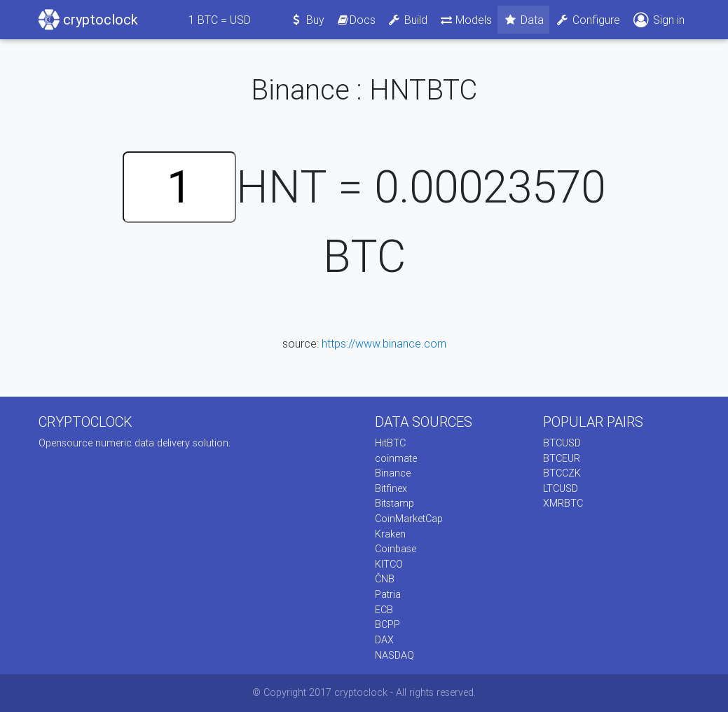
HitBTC (390, 443)
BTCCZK (562, 473)
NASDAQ (394, 655)
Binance (393, 473)
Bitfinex (391, 488)
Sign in (658, 20)
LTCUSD (561, 488)
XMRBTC (563, 503)
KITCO (389, 564)
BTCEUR (562, 458)
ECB (384, 610)
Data (523, 20)
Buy (307, 20)
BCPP (387, 624)
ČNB (385, 579)
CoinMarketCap (409, 519)
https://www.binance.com (384, 343)
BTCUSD (562, 443)
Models (466, 20)
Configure (588, 20)
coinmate (396, 458)
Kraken (390, 534)
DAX (384, 640)
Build (407, 20)
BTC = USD (220, 20)
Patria (388, 594)
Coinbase (396, 549)
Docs (356, 20)
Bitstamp (394, 503)
